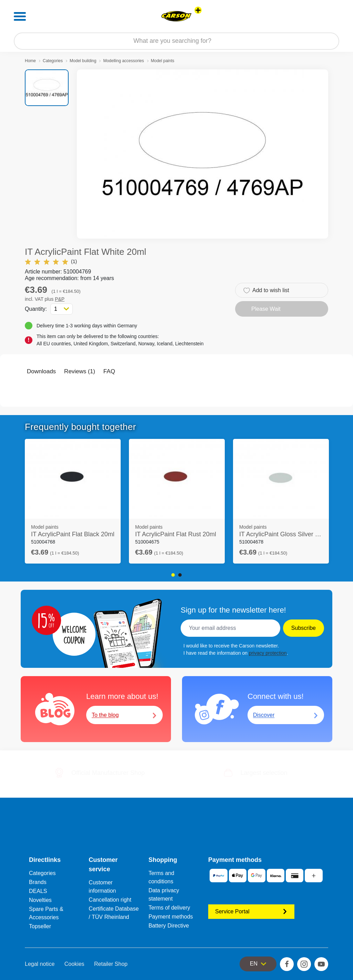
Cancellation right (110, 900)
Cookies (74, 964)
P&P (60, 299)
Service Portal (251, 911)
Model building (83, 61)
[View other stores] (198, 10)
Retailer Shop (111, 964)
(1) (51, 262)
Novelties (40, 900)
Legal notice (40, 964)
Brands (38, 882)
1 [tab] (173, 575)
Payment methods (171, 917)
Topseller (40, 926)
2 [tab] (180, 575)
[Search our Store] (176, 41)
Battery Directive (169, 926)
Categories (53, 61)
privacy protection (268, 653)
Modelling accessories (123, 61)
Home (30, 61)
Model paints (163, 61)
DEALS (38, 891)
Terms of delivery (169, 908)
